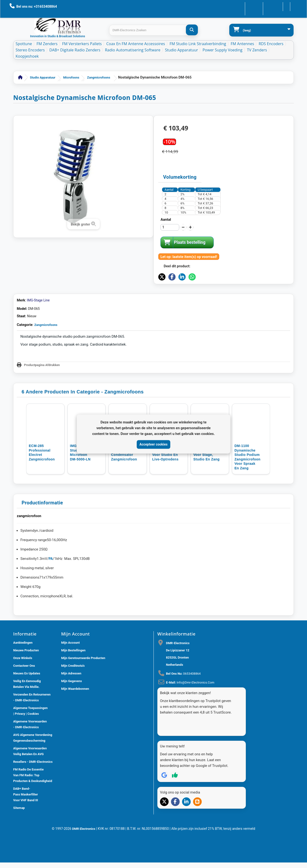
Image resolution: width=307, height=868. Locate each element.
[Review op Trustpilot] (175, 805)
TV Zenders (257, 50)
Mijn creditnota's (73, 704)
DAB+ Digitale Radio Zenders (75, 50)
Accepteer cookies (154, 444)
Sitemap (19, 847)
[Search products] (153, 30)
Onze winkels (23, 697)
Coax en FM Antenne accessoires (136, 44)
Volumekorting (180, 177)
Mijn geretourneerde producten (83, 697)
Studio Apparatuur (182, 50)
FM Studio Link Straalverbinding (198, 44)
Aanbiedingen (23, 681)
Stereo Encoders (30, 50)
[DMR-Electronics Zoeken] (192, 30)
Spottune (24, 44)
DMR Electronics (84, 865)
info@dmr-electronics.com (196, 721)
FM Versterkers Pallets (82, 44)
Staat (21, 355)
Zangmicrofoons (99, 77)
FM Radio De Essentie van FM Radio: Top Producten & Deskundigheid (33, 814)
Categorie (25, 363)
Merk (21, 339)
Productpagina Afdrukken (42, 404)
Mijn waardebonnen (75, 727)
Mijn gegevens (71, 720)
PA (51, 597)
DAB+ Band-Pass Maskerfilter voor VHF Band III (26, 833)
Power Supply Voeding (222, 50)
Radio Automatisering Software (133, 50)
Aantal (166, 220)
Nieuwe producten (26, 689)
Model (21, 347)
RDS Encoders (271, 44)
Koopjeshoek (27, 56)
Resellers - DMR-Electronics (33, 800)
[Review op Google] (164, 805)
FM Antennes (242, 44)
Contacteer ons (240, 6)
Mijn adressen (71, 712)
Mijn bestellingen (73, 689)
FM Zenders (47, 44)
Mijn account (70, 681)
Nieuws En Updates (27, 712)
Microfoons (71, 77)
